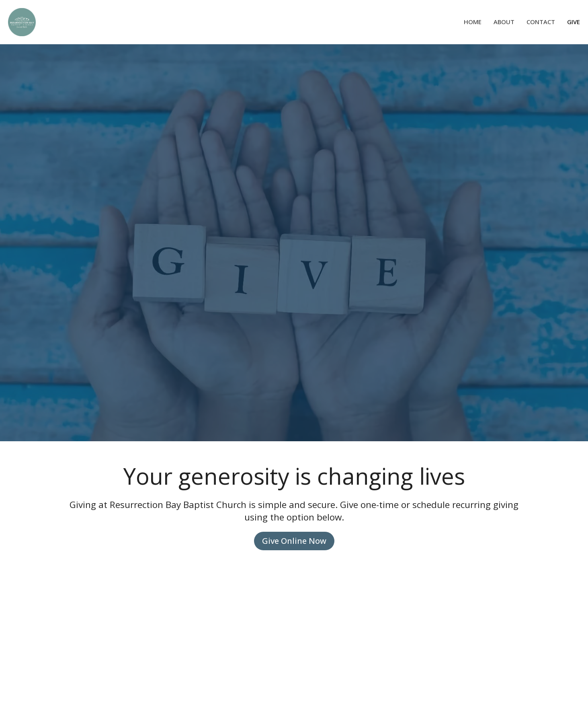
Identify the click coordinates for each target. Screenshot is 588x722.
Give (574, 22)
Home (473, 22)
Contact (541, 22)
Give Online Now (294, 541)
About (504, 22)
